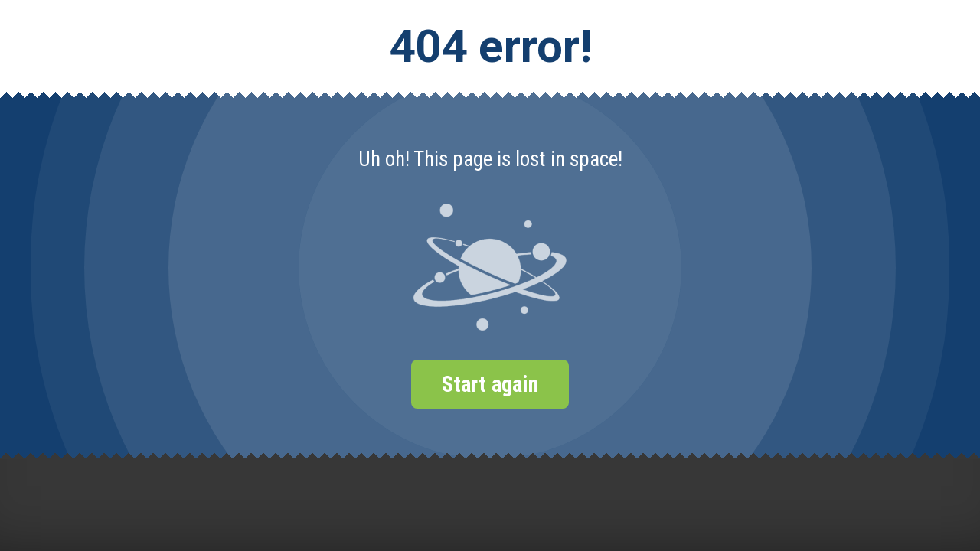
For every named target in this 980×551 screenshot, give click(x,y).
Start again (490, 384)
